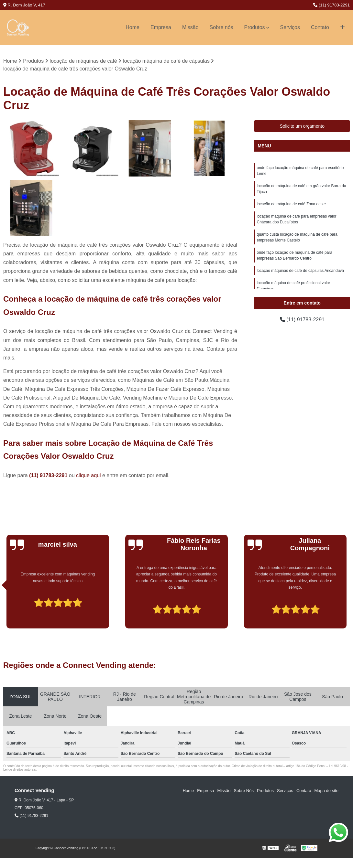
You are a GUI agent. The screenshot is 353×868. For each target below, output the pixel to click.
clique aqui (88, 475)
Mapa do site (326, 791)
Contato (320, 27)
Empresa (161, 27)
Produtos (255, 27)
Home (132, 27)
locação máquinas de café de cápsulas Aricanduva (300, 271)
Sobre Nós (244, 791)
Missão (190, 27)
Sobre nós (221, 27)
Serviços (290, 27)
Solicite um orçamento (302, 126)
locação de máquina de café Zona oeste (291, 204)
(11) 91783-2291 (331, 5)
